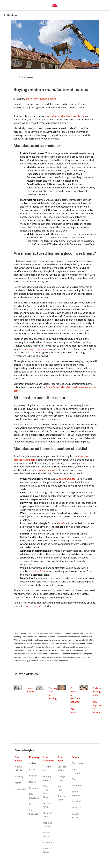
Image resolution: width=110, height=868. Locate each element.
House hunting (31, 690)
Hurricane (77, 786)
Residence (20, 789)
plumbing (40, 470)
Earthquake (77, 763)
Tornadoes (77, 802)
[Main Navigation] (6, 5)
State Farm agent (35, 606)
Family (18, 783)
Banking (19, 777)
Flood (74, 779)
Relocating (48, 843)
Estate (32, 770)
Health (32, 782)
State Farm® (41, 99)
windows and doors (67, 479)
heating (51, 470)
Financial (34, 776)
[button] (107, 5)
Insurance (34, 788)
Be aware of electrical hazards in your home (75, 700)
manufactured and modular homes (66, 116)
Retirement (35, 804)
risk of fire (40, 571)
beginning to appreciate (36, 349)
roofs (62, 523)
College (33, 763)
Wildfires (76, 808)
